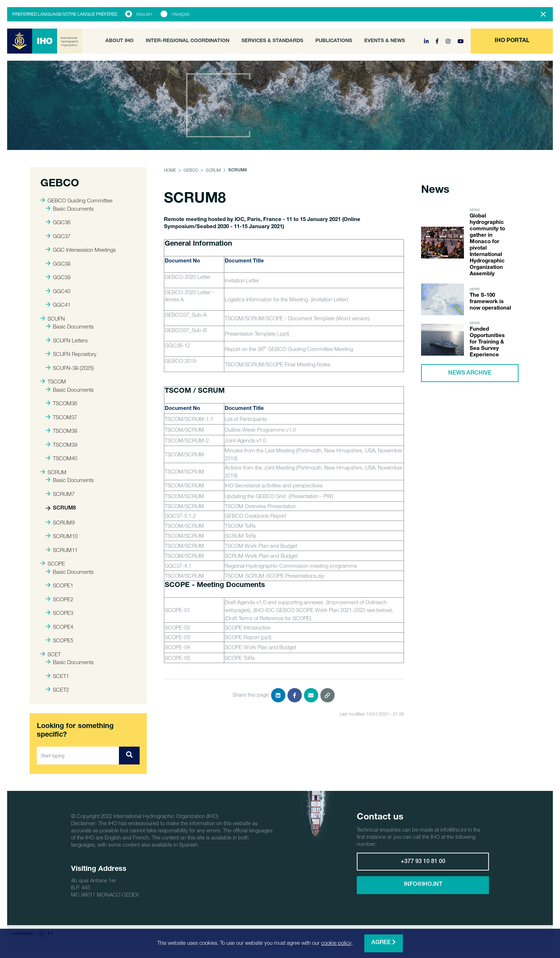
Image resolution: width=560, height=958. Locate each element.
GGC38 (58, 264)
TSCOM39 (61, 445)
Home (170, 170)
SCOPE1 (59, 585)
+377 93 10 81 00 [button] (423, 862)
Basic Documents (70, 209)
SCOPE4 (59, 627)
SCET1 (57, 676)
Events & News (385, 41)
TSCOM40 (61, 458)
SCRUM (53, 472)
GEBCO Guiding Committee (76, 200)
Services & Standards (272, 41)
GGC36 (58, 222)
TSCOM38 (61, 431)
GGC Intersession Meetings (81, 250)
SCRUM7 (60, 494)
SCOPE (53, 563)
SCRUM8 (61, 508)
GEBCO (191, 170)
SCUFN (53, 319)
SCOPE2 (59, 599)
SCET (51, 654)
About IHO (119, 41)
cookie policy (336, 943)
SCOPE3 (59, 613)
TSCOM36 (61, 403)
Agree (384, 942)
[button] (512, 41)
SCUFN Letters (67, 340)
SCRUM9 (60, 522)
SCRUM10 (62, 536)
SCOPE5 (59, 640)
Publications (334, 41)
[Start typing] (78, 756)
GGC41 (58, 305)
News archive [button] (470, 373)
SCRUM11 (62, 550)
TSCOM (53, 381)
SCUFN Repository (71, 354)
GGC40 (58, 291)
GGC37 (58, 236)
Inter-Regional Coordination (187, 41)
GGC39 (58, 277)
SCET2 (57, 689)
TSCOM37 (61, 417)
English (144, 14)
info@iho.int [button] (423, 885)
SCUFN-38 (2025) (70, 368)
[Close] (543, 14)
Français (181, 14)
